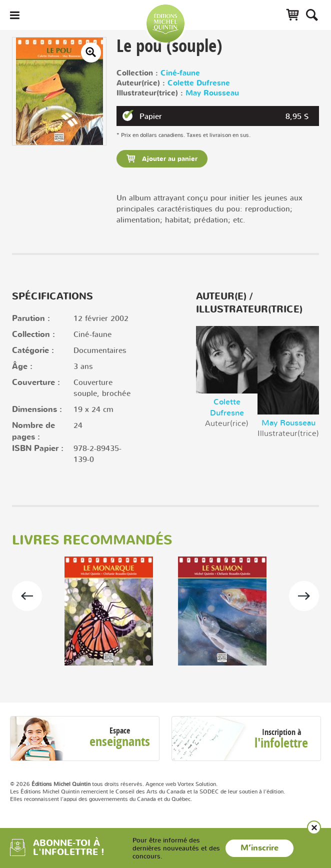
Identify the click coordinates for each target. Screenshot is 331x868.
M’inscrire (259, 848)
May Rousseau (212, 93)
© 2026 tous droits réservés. (77, 784)
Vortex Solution (197, 784)
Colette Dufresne (199, 83)
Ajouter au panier (169, 159)
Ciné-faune (180, 73)
